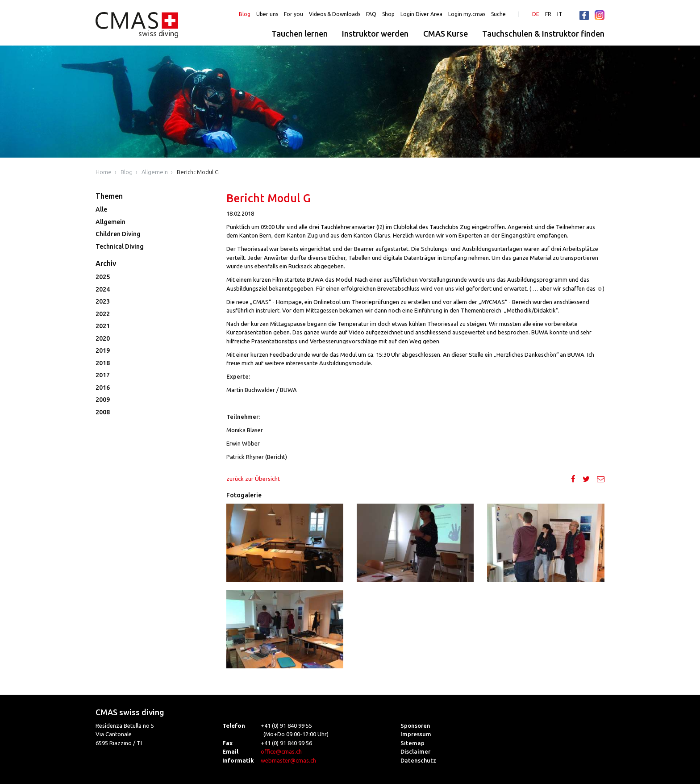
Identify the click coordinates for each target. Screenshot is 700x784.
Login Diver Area (421, 14)
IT (560, 14)
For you (294, 14)
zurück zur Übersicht (253, 479)
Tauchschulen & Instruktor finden (543, 33)
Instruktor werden (375, 33)
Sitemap (412, 743)
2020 (103, 338)
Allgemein (155, 172)
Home (104, 172)
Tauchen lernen (300, 33)
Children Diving (118, 234)
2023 (103, 301)
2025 (103, 277)
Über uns (267, 14)
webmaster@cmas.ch (288, 760)
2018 (103, 363)
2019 (103, 350)
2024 (103, 289)
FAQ (371, 14)
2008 (103, 412)
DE (536, 14)
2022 (103, 314)
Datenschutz (418, 760)
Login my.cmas (467, 14)
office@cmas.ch (281, 751)
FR (548, 14)
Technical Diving (120, 246)
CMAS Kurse (446, 33)
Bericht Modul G (198, 172)
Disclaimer (415, 751)
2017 (103, 375)
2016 (103, 388)
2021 (103, 326)
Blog (245, 14)
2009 (103, 400)
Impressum (416, 734)
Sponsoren (415, 726)
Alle (101, 209)
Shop (388, 14)
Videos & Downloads (335, 14)
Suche (498, 14)
